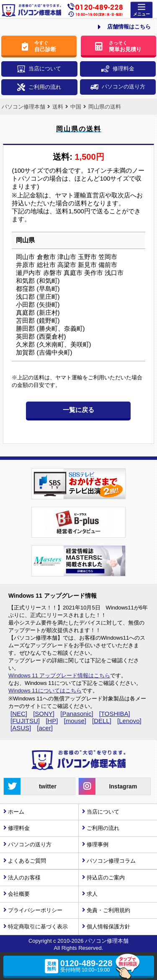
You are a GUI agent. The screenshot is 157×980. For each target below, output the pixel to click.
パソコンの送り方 (118, 87)
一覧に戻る (78, 410)
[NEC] (19, 714)
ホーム (16, 812)
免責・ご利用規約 (108, 910)
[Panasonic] (77, 714)
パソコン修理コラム (111, 861)
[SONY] (44, 714)
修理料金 (118, 69)
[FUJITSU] (25, 721)
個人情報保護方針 (108, 927)
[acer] (45, 728)
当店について (39, 69)
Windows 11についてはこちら (45, 691)
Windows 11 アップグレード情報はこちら (59, 675)
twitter (30, 786)
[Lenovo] (129, 721)
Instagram (108, 786)
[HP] (52, 721)
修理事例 (98, 844)
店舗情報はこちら (124, 27)
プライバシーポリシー (35, 910)
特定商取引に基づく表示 (38, 927)
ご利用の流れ (39, 87)
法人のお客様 (24, 878)
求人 (92, 894)
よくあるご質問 (27, 861)
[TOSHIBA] (115, 714)
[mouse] (75, 721)
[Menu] (142, 10)
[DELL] (102, 721)
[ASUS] (21, 728)
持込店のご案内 (106, 878)
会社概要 (19, 894)
